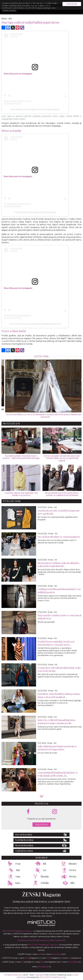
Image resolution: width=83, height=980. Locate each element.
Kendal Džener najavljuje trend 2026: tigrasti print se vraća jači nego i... (56, 643)
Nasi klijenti (49, 940)
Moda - (5, 19)
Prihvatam (72, 4)
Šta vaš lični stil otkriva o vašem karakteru (59, 537)
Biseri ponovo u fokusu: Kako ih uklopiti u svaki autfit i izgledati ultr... (58, 565)
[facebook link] (28, 812)
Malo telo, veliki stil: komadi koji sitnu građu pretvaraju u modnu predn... (56, 722)
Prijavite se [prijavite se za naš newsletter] (42, 825)
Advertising (34, 940)
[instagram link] (55, 812)
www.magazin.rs (29, 958)
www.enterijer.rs (25, 962)
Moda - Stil (52, 507)
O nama (21, 940)
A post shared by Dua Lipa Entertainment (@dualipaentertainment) (35, 324)
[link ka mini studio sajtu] (41, 925)
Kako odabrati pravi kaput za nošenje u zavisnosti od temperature (57, 748)
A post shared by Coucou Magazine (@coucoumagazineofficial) (35, 109)
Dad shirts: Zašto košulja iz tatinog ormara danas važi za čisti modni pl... (59, 695)
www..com (56, 954)
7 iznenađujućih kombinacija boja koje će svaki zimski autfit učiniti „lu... (58, 774)
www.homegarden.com (48, 962)
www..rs (38, 954)
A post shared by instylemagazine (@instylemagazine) (35, 212)
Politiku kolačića (9, 10)
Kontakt (61, 940)
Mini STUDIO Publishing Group (53, 977)
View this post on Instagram (18, 74)
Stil (10, 19)
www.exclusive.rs (72, 958)
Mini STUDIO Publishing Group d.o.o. (18, 931)
